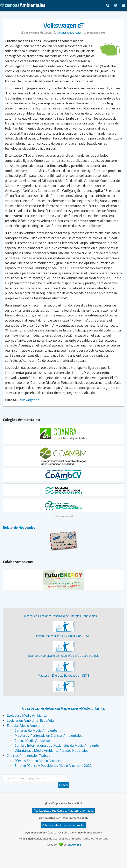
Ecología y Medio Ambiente (27, 715)
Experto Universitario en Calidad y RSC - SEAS (63, 636)
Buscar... (64, 775)
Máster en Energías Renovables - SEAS (63, 675)
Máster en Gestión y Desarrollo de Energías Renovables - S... (64, 616)
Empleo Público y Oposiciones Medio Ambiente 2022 (53, 765)
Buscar (64, 785)
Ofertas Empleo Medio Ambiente (39, 761)
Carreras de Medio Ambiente (36, 730)
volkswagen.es (28, 400)
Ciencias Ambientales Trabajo (28, 756)
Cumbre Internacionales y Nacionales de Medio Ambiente (57, 745)
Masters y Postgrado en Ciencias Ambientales (48, 735)
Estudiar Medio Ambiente (26, 725)
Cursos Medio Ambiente (32, 741)
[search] (34, 778)
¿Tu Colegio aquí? (63, 516)
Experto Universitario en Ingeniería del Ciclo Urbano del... (63, 656)
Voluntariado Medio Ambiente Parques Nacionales (51, 750)
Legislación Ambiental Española (30, 720)
